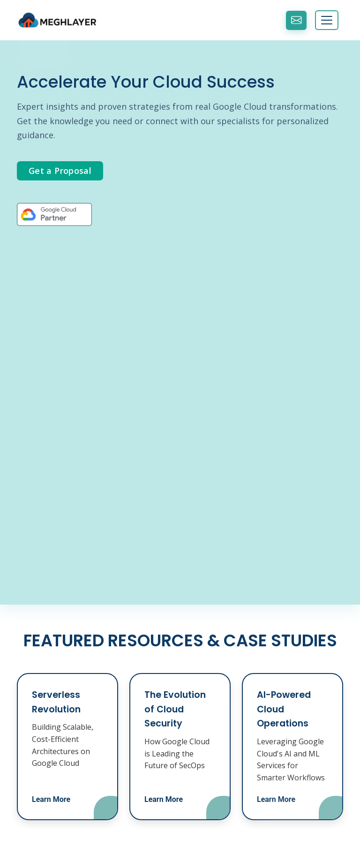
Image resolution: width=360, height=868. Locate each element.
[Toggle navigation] (327, 20)
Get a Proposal (60, 171)
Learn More (51, 799)
